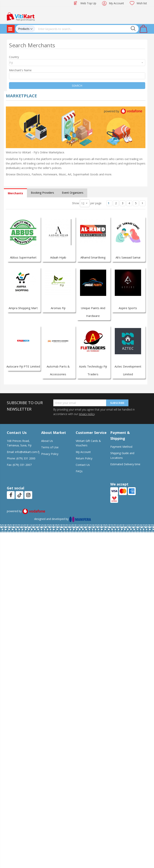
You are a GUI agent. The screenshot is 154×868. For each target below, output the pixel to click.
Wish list (142, 3)
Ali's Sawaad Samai (128, 257)
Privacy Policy (50, 454)
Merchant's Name (20, 70)
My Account (116, 3)
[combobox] (87, 29)
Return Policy (84, 458)
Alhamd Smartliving (93, 257)
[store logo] (21, 16)
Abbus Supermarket (23, 257)
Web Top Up (88, 3)
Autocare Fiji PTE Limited (23, 366)
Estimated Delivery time (125, 464)
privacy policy (87, 414)
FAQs (79, 471)
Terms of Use (50, 447)
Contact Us (83, 465)
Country (14, 57)
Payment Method (121, 447)
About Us (47, 441)
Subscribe (117, 403)
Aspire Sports (128, 308)
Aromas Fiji (58, 308)
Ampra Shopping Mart (23, 308)
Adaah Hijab (58, 257)
